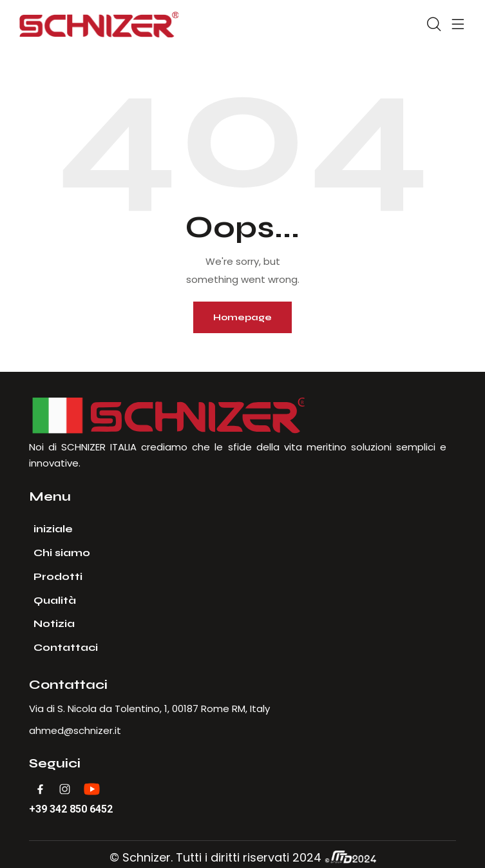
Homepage (242, 317)
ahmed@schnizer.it (75, 730)
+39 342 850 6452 (71, 809)
